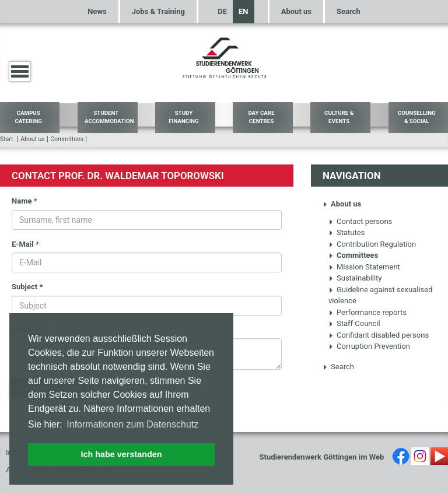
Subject (27, 287)
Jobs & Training (158, 11)
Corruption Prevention (369, 346)
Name (24, 201)
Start (6, 139)
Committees (67, 139)
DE (222, 11)
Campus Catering (28, 117)
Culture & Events (339, 117)
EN (244, 11)
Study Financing (183, 117)
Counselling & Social (417, 117)
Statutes (346, 232)
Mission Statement (364, 267)
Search (349, 11)
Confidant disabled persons (379, 335)
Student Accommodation (109, 117)
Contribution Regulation (372, 244)
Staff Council (354, 323)
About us (296, 11)
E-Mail (25, 244)
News (97, 11)
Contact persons (360, 221)
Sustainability (355, 278)
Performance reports (367, 312)
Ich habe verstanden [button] (121, 454)
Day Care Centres (261, 117)
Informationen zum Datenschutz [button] (132, 424)
